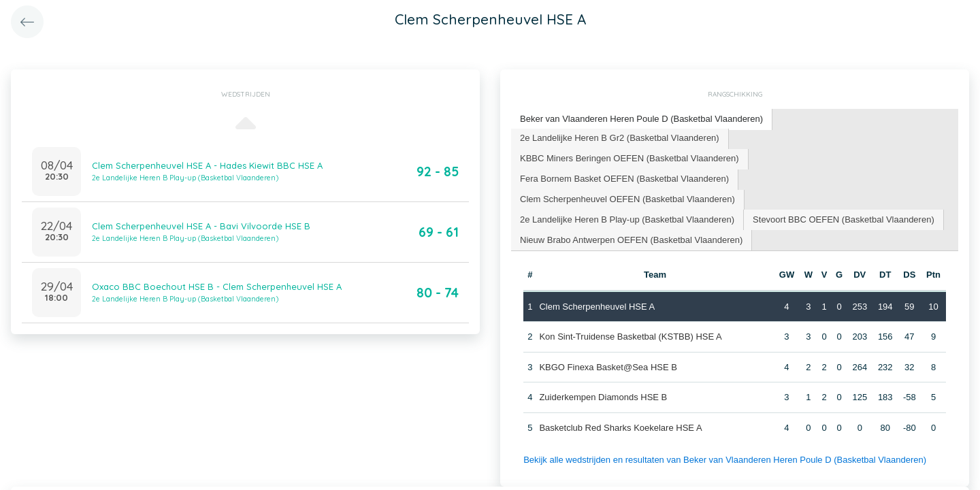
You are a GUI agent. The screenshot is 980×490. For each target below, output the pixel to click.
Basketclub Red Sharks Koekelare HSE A (620, 428)
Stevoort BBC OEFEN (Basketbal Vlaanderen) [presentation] (844, 219)
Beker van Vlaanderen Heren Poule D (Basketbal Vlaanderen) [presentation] (641, 119)
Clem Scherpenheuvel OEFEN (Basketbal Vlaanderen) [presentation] (627, 199)
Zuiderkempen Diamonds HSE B (603, 397)
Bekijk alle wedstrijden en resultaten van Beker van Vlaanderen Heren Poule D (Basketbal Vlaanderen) (725, 460)
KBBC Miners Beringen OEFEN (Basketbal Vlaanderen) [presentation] (630, 158)
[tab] (642, 119)
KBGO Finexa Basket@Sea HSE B (608, 367)
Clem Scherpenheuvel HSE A (597, 307)
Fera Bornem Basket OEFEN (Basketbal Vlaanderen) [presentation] (624, 179)
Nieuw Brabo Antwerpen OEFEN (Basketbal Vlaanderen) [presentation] (631, 240)
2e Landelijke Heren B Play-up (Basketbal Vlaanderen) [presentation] (627, 219)
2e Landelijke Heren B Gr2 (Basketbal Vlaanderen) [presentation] (620, 138)
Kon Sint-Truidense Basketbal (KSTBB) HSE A (630, 337)
